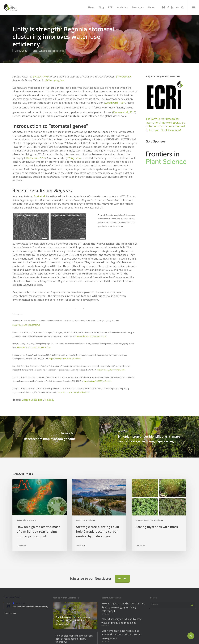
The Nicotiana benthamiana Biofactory (30, 601)
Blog (35, 51)
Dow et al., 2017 (36, 153)
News (19, 515)
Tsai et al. (40, 191)
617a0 (37, 320)
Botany (139, 515)
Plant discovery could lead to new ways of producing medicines (121, 616)
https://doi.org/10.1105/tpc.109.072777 (65, 353)
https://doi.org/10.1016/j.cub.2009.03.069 (33, 342)
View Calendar (10, 608)
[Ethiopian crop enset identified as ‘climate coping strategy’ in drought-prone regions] (149, 432)
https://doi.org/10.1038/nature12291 (92, 331)
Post (61, 51)
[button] (193, 7)
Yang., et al (75, 153)
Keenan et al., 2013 (124, 107)
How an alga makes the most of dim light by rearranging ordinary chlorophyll (123, 602)
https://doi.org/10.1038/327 (24, 320)
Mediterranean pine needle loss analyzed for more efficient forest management (121, 629)
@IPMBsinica (123, 71)
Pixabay (49, 394)
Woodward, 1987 (115, 97)
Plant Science (51, 51)
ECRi (41, 51)
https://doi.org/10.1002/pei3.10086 (97, 376)
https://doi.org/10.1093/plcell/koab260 (74, 387)
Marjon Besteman (32, 394)
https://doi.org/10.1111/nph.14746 (111, 365)
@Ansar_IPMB (41, 71)
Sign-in (122, 573)
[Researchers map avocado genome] (50, 432)
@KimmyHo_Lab (54, 75)
